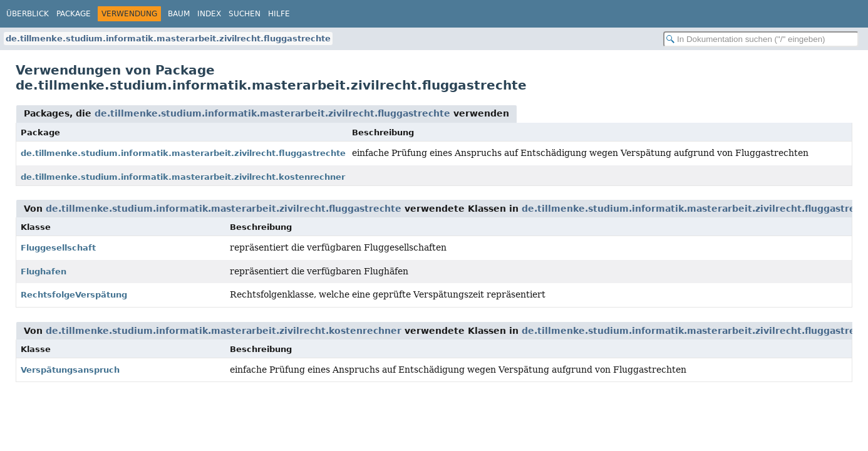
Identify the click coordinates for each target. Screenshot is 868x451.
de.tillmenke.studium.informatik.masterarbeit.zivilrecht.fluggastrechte (168, 39)
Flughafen (44, 272)
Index (209, 14)
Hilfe (279, 14)
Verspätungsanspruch (70, 370)
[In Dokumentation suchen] (761, 39)
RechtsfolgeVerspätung (74, 295)
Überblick (28, 14)
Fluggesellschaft (58, 248)
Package (74, 14)
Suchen (245, 14)
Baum (179, 14)
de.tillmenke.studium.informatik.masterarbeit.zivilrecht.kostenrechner (183, 177)
